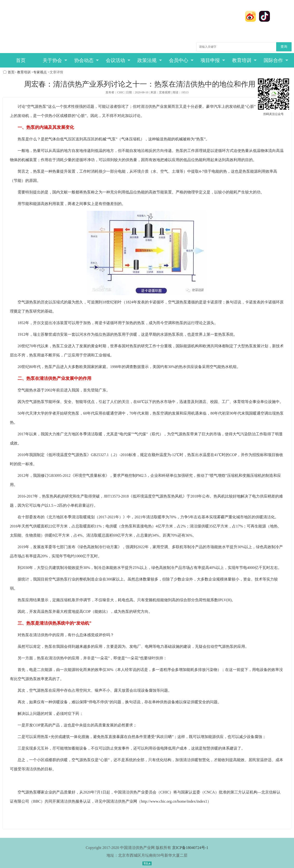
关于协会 (55, 60)
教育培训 (244, 60)
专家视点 (40, 72)
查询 (284, 47)
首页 (21, 60)
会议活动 (118, 60)
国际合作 (276, 60)
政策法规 (150, 60)
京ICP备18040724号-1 (190, 848)
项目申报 (213, 60)
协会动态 (87, 60)
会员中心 (181, 60)
